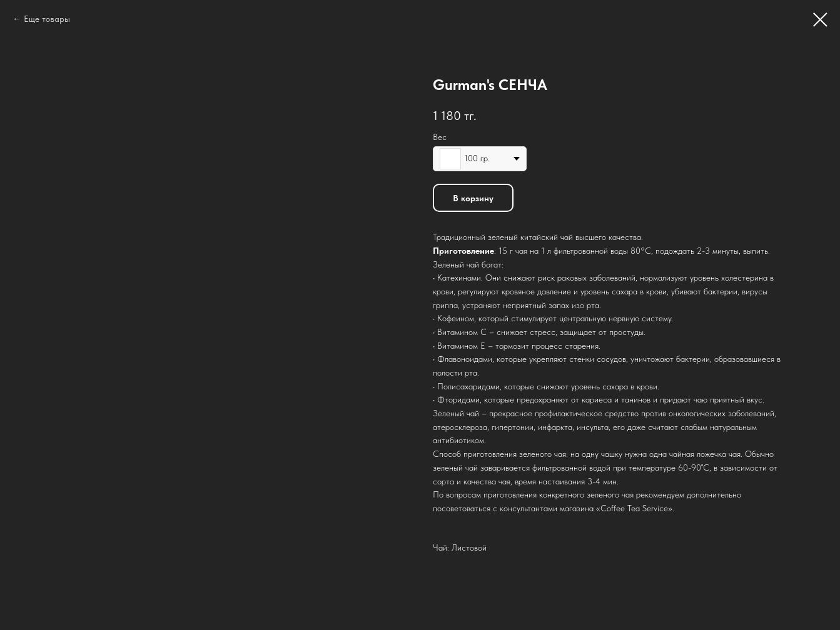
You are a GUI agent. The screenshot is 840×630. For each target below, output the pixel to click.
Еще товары (47, 19)
